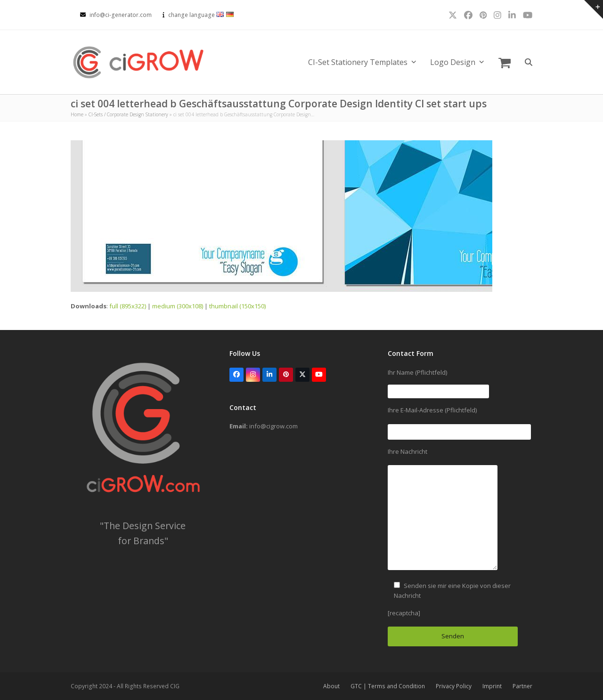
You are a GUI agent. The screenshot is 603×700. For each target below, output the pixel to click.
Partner (522, 686)
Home (77, 114)
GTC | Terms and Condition (388, 686)
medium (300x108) (178, 306)
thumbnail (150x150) (237, 306)
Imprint (492, 686)
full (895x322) (128, 306)
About (331, 686)
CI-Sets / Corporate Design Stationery (128, 114)
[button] (505, 62)
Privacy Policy (454, 686)
